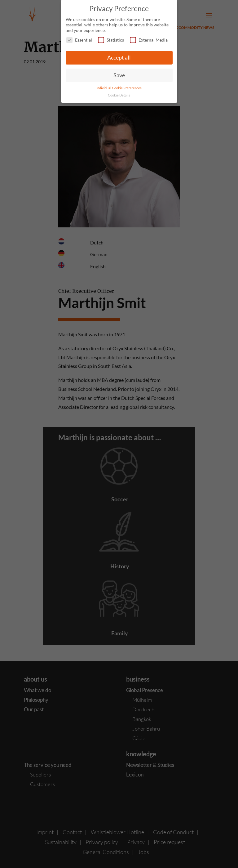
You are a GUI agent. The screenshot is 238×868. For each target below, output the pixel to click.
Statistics (111, 40)
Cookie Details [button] (119, 95)
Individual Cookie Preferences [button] (119, 88)
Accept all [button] (119, 58)
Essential (79, 40)
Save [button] (119, 75)
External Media (149, 40)
